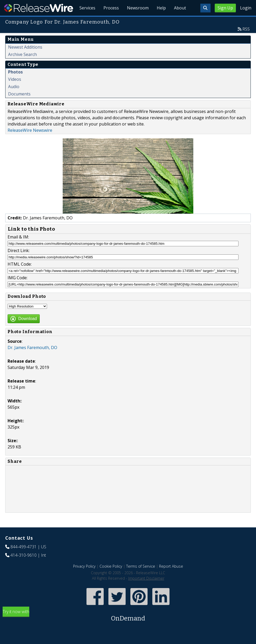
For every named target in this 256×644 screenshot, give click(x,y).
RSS (246, 41)
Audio (14, 99)
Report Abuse (171, 578)
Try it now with (128, 628)
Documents (19, 106)
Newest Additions (25, 59)
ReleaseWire (39, 8)
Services (86, 21)
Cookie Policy (111, 578)
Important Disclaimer (146, 590)
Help (161, 21)
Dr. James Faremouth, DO (32, 360)
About (180, 21)
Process (110, 21)
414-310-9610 (24, 567)
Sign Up (225, 8)
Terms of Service (141, 578)
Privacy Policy (84, 578)
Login (246, 8)
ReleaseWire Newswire (30, 142)
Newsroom (137, 21)
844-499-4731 (24, 559)
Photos (15, 84)
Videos (15, 91)
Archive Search (22, 66)
